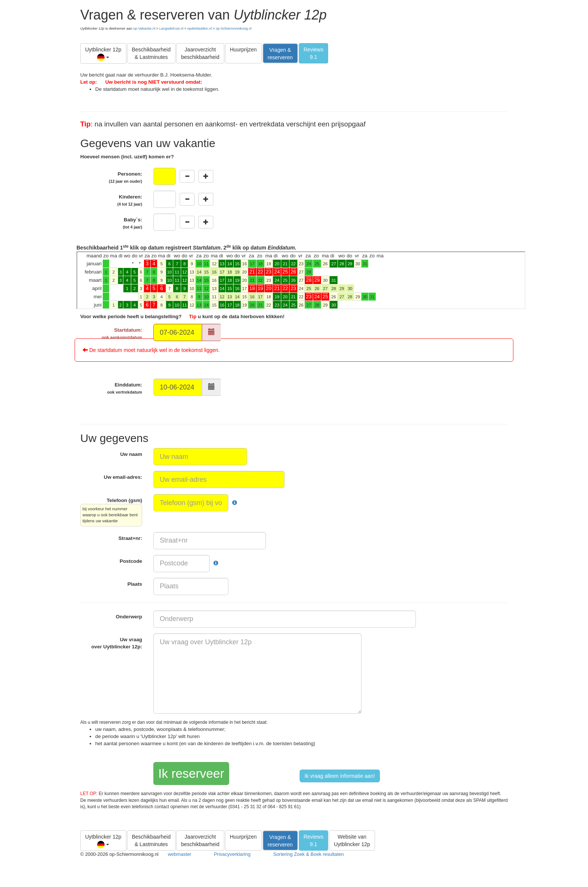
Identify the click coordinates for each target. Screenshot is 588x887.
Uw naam (131, 454)
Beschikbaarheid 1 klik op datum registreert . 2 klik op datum (301, 277)
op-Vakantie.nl (144, 29)
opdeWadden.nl (200, 29)
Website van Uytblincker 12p (352, 840)
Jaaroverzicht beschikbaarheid (200, 53)
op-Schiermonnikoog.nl (233, 29)
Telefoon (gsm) (111, 512)
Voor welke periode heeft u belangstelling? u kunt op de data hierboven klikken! (182, 316)
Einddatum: (125, 388)
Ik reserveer (191, 773)
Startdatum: (122, 333)
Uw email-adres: (123, 477)
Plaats (135, 584)
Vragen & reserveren (280, 54)
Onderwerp (129, 617)
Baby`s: (132, 223)
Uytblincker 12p (103, 54)
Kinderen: (130, 200)
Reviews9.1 (314, 53)
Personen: (125, 177)
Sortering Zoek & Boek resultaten (308, 854)
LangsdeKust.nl (171, 29)
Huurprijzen (243, 50)
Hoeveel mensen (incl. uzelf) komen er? (127, 157)
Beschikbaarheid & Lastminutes (151, 53)
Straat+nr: (130, 538)
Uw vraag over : (117, 643)
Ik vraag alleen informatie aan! (340, 776)
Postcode (131, 561)
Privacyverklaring (232, 854)
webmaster (180, 854)
